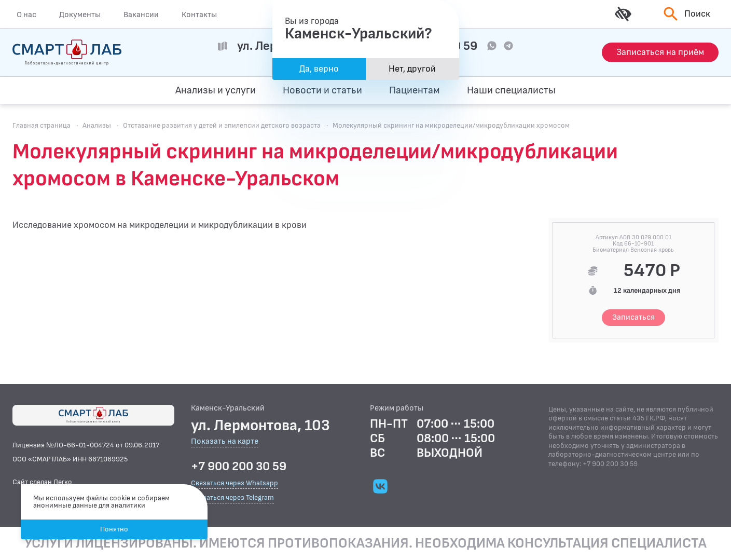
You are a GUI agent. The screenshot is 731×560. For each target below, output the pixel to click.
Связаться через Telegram (232, 497)
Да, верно (319, 69)
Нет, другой (412, 69)
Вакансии (141, 15)
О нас (26, 15)
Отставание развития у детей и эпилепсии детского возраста (222, 125)
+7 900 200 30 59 (239, 467)
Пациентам (415, 90)
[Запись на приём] (660, 52)
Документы (80, 15)
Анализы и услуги (216, 90)
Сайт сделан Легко (42, 482)
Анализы (97, 125)
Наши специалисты (511, 90)
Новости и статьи (322, 90)
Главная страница (42, 125)
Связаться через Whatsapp (235, 483)
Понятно (114, 529)
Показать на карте (225, 442)
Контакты (199, 15)
